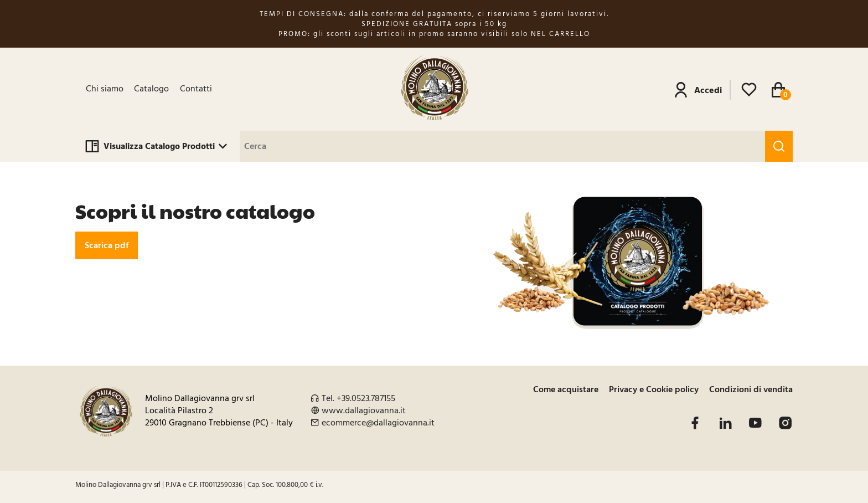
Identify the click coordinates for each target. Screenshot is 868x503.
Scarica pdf (107, 245)
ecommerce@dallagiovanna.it (378, 423)
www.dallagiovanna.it (364, 410)
